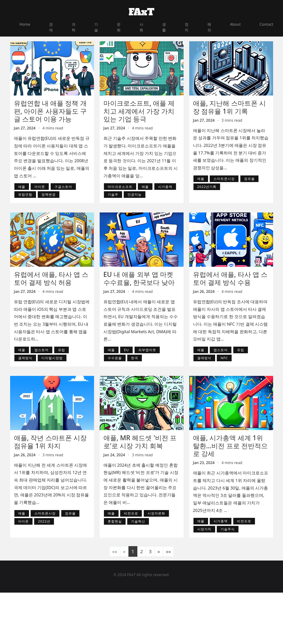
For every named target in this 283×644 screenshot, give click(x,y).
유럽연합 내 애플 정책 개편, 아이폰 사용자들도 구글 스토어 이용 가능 (50, 111)
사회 (141, 27)
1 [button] (133, 551)
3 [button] (150, 551)
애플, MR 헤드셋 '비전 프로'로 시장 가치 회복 (140, 442)
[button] (159, 551)
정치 (187, 27)
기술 (96, 27)
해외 (209, 27)
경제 (51, 27)
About (235, 24)
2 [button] (142, 551)
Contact (266, 24)
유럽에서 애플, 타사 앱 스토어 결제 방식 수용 (230, 278)
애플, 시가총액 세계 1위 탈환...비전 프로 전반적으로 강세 (230, 446)
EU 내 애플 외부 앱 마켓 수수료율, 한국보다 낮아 (139, 278)
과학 (74, 27)
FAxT (141, 12)
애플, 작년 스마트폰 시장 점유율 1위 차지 (50, 442)
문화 (119, 27)
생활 (164, 27)
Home (25, 24)
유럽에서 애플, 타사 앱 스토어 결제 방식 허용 (51, 278)
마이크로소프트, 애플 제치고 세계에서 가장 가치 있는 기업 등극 (139, 111)
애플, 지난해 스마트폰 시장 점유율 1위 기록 (229, 107)
